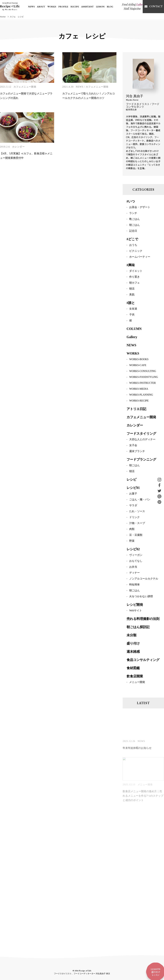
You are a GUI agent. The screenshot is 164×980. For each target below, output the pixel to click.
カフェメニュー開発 (25, 87)
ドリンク (134, 518)
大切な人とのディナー (142, 440)
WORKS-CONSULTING (143, 372)
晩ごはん (134, 219)
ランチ (133, 214)
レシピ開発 (135, 605)
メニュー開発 (137, 683)
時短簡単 (134, 585)
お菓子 (133, 494)
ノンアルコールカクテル (144, 579)
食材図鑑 (133, 668)
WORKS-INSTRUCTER (143, 383)
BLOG (110, 7)
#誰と (131, 303)
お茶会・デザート (140, 208)
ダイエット (136, 271)
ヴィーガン (136, 555)
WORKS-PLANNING (141, 395)
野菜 (132, 541)
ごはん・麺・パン (140, 500)
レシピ (132, 480)
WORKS (52, 7)
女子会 (133, 446)
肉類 (132, 529)
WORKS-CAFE (138, 366)
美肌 (132, 295)
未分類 (132, 636)
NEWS (31, 7)
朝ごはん (134, 225)
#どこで (132, 240)
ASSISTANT (87, 7)
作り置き (134, 277)
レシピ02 (133, 550)
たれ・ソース (137, 512)
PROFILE (63, 7)
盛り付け (133, 644)
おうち (133, 245)
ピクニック (136, 251)
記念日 (133, 231)
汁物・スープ (137, 524)
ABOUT (41, 7)
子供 (132, 315)
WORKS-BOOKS (139, 360)
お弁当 (133, 567)
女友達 (133, 309)
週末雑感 (133, 652)
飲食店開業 (135, 677)
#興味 (131, 266)
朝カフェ (134, 283)
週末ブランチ (137, 452)
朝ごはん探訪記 (138, 627)
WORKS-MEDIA (139, 389)
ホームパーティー (140, 257)
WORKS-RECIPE (139, 401)
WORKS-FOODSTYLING (144, 377)
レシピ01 (133, 488)
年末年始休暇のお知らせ (137, 750)
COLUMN (134, 329)
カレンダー (18, 147)
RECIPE (75, 7)
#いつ (131, 202)
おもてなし (136, 561)
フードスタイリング (141, 434)
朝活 (132, 289)
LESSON (100, 7)
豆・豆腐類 (136, 535)
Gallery (132, 337)
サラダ (133, 506)
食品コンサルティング (143, 660)
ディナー (134, 573)
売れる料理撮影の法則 (143, 619)
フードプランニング (141, 460)
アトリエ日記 (136, 409)
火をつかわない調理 (141, 597)
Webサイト (136, 611)
